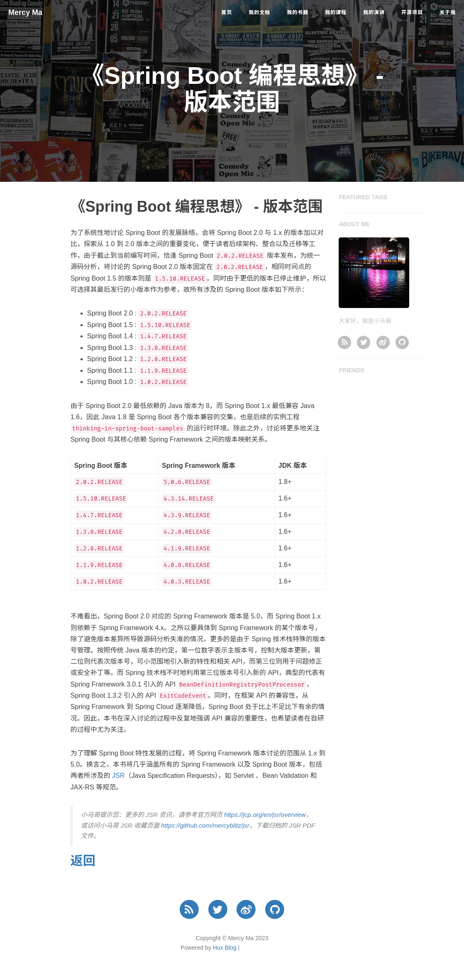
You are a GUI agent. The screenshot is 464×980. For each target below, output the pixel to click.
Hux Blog (225, 948)
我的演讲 (374, 12)
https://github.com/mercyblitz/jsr (205, 825)
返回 (83, 861)
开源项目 (412, 12)
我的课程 (336, 12)
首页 (227, 12)
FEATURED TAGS (363, 197)
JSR (118, 776)
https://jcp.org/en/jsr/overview (265, 815)
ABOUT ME (354, 224)
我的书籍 (298, 12)
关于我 (448, 12)
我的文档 (259, 12)
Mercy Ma (25, 12)
